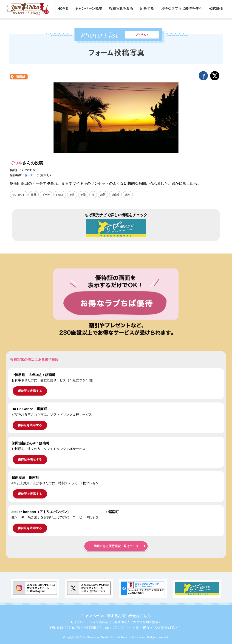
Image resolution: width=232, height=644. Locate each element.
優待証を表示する (30, 391)
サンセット (19, 195)
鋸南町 (120, 195)
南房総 (20, 77)
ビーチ (48, 195)
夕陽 (87, 195)
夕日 (75, 195)
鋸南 (133, 195)
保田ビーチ (32, 175)
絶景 (107, 195)
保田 (35, 195)
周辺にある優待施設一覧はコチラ (116, 546)
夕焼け (62, 195)
